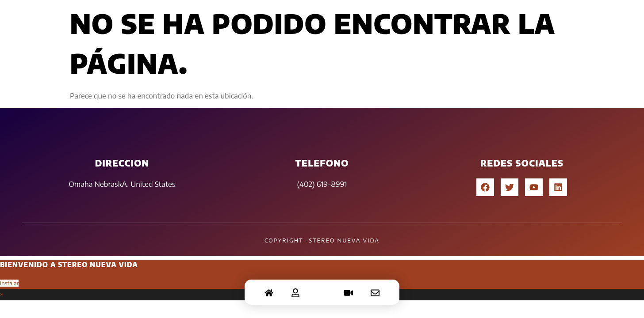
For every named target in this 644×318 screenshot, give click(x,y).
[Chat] (322, 287)
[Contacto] (375, 287)
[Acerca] (295, 287)
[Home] (269, 287)
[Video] (349, 287)
